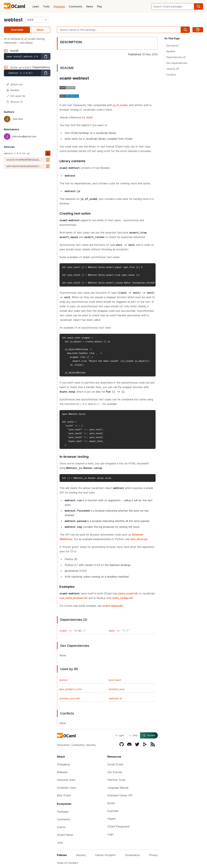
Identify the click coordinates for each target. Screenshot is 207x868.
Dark (133, 735)
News (90, 6)
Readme (13, 90)
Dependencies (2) (176, 57)
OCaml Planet (65, 835)
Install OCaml (115, 764)
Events (61, 827)
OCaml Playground (118, 826)
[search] (199, 6)
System (149, 735)
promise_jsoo (117, 689)
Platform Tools (116, 780)
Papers (112, 819)
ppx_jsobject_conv (71, 689)
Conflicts (171, 75)
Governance (132, 855)
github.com (14, 84)
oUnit (89, 117)
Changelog (63, 764)
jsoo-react (115, 680)
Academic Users (67, 788)
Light (120, 735)
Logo (110, 834)
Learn (36, 6)
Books (111, 803)
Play (99, 6)
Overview (17, 30)
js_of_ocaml (120, 105)
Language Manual (118, 788)
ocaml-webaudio (113, 606)
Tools (46, 6)
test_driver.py (139, 539)
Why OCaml (64, 795)
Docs (40, 30)
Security (81, 855)
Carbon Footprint (105, 855)
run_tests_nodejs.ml (120, 598)
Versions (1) (15, 102)
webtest (13, 20)
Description (173, 46)
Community (76, 6)
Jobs (60, 843)
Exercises (113, 811)
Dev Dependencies (177, 63)
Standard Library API (120, 795)
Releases (62, 772)
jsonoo (64, 680)
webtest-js (115, 698)
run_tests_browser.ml (74, 598)
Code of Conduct (68, 863)
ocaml (63, 631)
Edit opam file (16, 96)
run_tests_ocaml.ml (125, 593)
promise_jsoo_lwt (70, 698)
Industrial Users (66, 780)
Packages (59, 6)
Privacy (153, 855)
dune (112, 631)
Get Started (115, 772)
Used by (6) (173, 69)
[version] (37, 20)
